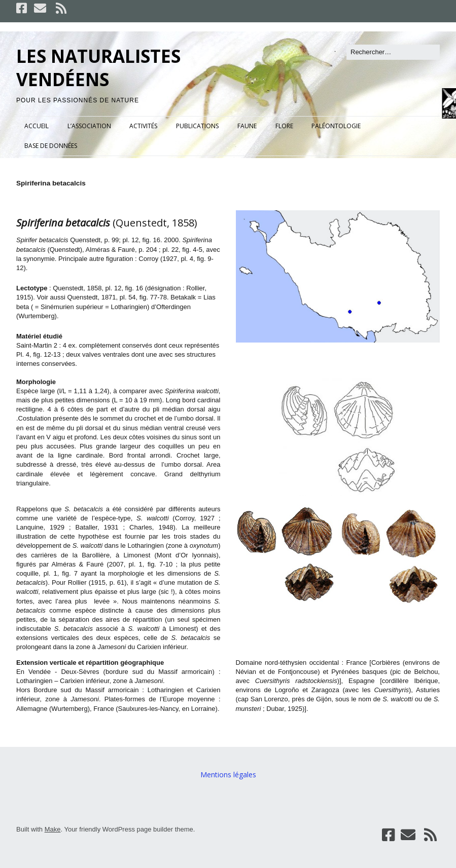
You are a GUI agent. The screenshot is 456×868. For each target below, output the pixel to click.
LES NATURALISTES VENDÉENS (98, 68)
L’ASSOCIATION (89, 126)
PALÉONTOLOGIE (336, 126)
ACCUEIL (37, 126)
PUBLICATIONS (197, 126)
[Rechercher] (393, 52)
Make (53, 829)
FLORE (284, 126)
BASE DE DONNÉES (51, 146)
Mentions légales (228, 775)
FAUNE (247, 126)
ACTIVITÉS (143, 126)
